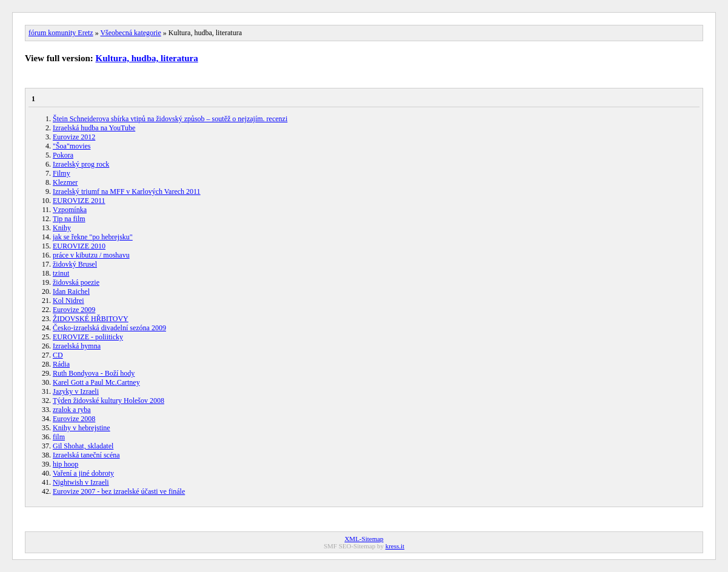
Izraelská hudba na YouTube (94, 128)
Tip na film (69, 219)
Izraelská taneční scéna (86, 455)
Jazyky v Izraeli (76, 391)
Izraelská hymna (77, 346)
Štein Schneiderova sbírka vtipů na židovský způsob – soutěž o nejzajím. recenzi (170, 119)
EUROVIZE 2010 (79, 246)
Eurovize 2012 (74, 137)
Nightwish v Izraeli (81, 482)
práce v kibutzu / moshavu (91, 255)
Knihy (62, 228)
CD (58, 355)
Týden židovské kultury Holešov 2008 (109, 401)
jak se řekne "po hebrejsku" (93, 237)
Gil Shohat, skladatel (83, 446)
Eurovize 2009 (74, 310)
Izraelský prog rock (81, 164)
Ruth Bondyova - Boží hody (94, 373)
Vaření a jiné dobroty (83, 473)
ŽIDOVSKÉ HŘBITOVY (91, 319)
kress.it (395, 546)
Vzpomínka (70, 210)
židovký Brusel (75, 264)
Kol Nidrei (68, 301)
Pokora (63, 155)
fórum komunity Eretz (61, 33)
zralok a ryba (72, 410)
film (59, 437)
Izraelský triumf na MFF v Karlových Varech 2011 (127, 191)
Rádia (61, 364)
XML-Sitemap (364, 539)
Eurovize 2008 (74, 419)
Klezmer (65, 182)
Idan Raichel (71, 291)
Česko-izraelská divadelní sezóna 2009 (109, 328)
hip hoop (65, 464)
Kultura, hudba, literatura (147, 58)
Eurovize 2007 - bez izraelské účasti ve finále (119, 491)
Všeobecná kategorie (130, 33)
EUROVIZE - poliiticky (88, 337)
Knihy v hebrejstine (82, 428)
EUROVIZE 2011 (79, 201)
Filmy (62, 173)
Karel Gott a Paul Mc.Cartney (96, 382)
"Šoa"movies (72, 146)
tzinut (61, 273)
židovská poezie (76, 282)
